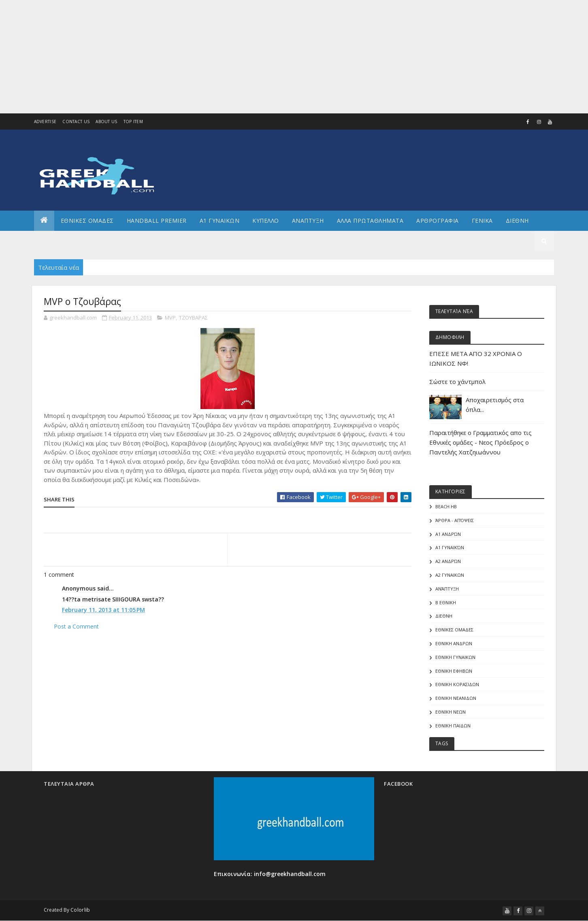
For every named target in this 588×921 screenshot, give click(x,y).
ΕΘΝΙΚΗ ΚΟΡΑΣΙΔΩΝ (457, 684)
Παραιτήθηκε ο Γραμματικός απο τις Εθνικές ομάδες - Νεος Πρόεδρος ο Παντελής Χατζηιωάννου (480, 442)
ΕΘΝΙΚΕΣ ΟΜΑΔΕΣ (87, 221)
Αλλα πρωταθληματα (370, 221)
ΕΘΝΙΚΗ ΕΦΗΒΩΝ (454, 671)
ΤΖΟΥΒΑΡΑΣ (193, 318)
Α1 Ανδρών (448, 534)
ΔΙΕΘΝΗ (444, 616)
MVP (170, 318)
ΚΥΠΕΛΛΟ (266, 221)
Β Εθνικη (446, 602)
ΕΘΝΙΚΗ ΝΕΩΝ (451, 712)
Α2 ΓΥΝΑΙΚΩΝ (450, 575)
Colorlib (80, 910)
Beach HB (446, 506)
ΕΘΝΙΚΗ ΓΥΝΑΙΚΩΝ (455, 657)
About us (106, 122)
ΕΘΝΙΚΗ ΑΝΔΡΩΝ (454, 643)
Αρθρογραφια (438, 221)
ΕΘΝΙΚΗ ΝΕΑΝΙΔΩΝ (456, 698)
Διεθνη (517, 221)
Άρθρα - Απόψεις (455, 520)
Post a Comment (76, 626)
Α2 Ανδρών (448, 561)
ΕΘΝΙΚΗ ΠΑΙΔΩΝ (453, 726)
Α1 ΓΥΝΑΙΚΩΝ (220, 221)
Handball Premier (157, 221)
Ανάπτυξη (447, 589)
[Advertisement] (243, 57)
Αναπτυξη (308, 221)
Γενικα (482, 221)
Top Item (133, 122)
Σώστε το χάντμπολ (457, 382)
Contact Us (76, 122)
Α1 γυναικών (450, 547)
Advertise (45, 122)
